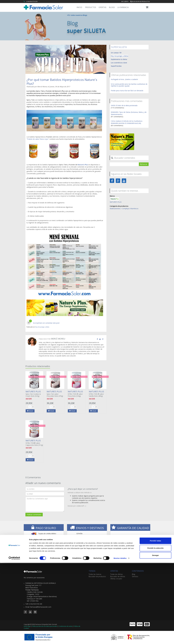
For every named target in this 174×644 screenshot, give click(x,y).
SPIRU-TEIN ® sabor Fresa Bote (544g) (76, 394)
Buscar (144, 164)
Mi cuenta (125, 2)
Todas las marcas (95, 574)
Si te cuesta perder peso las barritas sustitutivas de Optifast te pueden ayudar (129, 85)
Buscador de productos (140, 2)
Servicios (135, 576)
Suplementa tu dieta (119, 59)
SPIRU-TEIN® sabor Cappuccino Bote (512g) (34, 443)
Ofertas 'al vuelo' (116, 579)
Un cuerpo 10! (116, 53)
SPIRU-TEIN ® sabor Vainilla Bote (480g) (98, 394)
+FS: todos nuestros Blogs (77, 15)
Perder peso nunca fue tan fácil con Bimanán (127, 90)
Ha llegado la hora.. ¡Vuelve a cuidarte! (124, 79)
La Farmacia (123, 7)
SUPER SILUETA (119, 47)
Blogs (112, 7)
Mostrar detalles (120, 640)
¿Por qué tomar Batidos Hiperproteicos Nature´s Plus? (62, 81)
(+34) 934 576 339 (32, 2)
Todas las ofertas (117, 574)
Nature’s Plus (83, 165)
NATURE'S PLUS (116, 202)
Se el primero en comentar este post (46, 323)
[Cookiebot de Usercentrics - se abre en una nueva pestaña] (14, 640)
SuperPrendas (116, 66)
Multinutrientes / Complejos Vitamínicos (124, 208)
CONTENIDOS (138, 571)
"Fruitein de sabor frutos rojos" (38, 139)
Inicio (79, 7)
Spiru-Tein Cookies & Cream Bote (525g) (34, 394)
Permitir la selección (155, 629)
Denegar (155, 637)
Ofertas (102, 7)
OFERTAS (114, 571)
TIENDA (92, 571)
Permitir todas (156, 622)
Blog (133, 574)
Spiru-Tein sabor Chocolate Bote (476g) (55, 394)
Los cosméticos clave (119, 63)
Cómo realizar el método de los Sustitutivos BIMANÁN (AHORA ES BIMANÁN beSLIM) (127, 122)
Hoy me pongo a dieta (42, 327)
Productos (91, 7)
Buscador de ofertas (118, 576)
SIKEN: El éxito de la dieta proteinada (124, 105)
